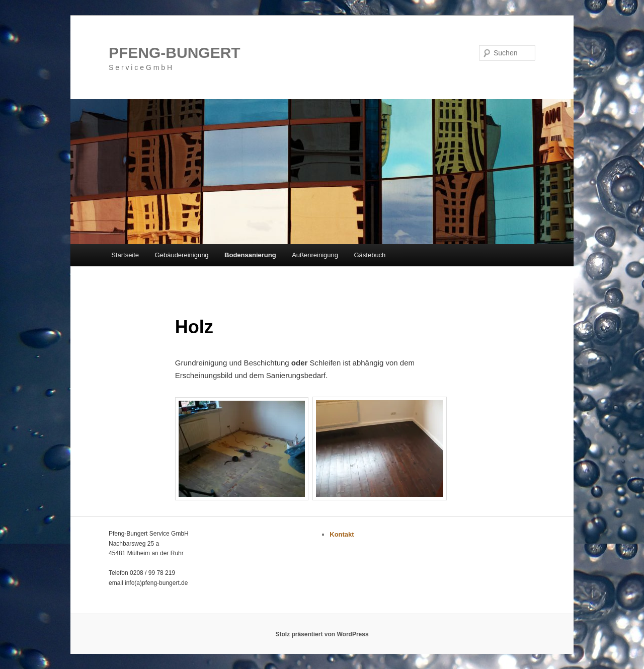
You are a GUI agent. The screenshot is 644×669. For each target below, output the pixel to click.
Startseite (125, 255)
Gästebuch (370, 255)
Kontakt (342, 534)
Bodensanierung (250, 255)
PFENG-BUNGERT (175, 53)
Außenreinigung (315, 255)
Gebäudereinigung (182, 255)
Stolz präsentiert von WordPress (322, 634)
